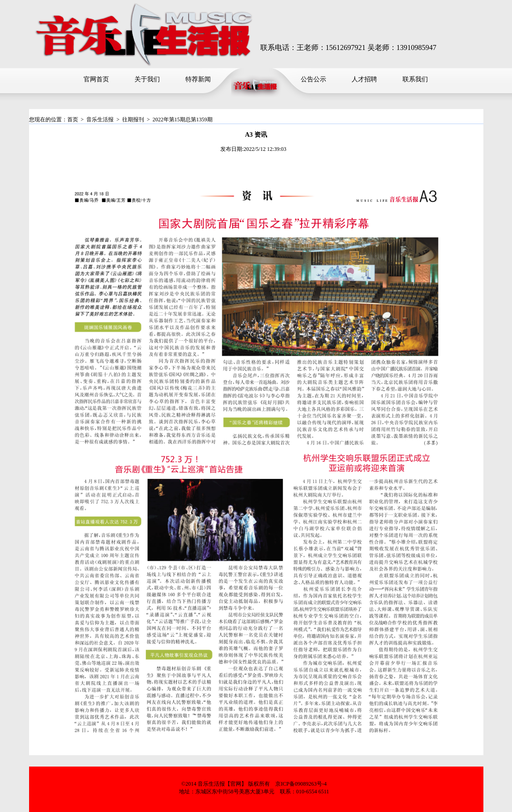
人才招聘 (364, 79)
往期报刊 (133, 120)
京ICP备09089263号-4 (301, 784)
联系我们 (415, 79)
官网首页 (96, 79)
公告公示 (313, 79)
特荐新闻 (198, 79)
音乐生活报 (100, 120)
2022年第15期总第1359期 (183, 120)
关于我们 (147, 79)
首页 (73, 120)
